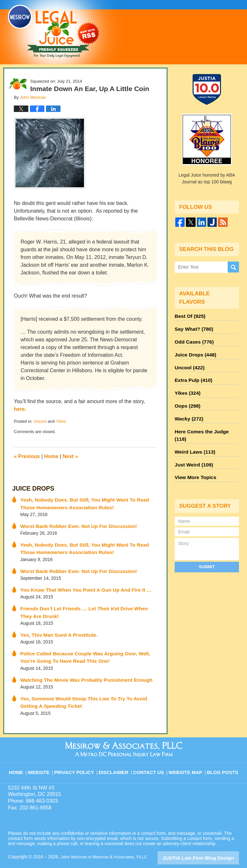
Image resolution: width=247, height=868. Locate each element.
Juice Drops (31, 488)
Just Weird (192, 443)
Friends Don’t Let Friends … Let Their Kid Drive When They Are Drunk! (88, 605)
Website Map (186, 756)
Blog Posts (222, 756)
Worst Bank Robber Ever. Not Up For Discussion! (73, 523)
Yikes (61, 421)
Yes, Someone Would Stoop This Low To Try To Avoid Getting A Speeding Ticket (88, 691)
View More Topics (193, 455)
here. (20, 409)
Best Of (188, 316)
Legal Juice (54, 31)
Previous (27, 456)
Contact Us (151, 756)
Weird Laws (193, 431)
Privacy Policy (79, 756)
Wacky (188, 408)
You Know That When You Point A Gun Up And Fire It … (80, 584)
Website (44, 756)
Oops (186, 397)
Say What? (192, 327)
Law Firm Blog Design (208, 845)
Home (51, 456)
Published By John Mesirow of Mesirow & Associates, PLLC (181, 28)
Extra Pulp (192, 374)
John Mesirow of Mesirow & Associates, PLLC (107, 845)
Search (233, 267)
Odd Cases (192, 339)
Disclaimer (116, 756)
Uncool (40, 421)
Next (70, 456)
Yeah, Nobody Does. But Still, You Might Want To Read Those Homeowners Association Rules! (86, 502)
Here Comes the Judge (205, 420)
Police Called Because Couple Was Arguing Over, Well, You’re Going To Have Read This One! (86, 648)
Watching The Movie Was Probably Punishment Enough (80, 669)
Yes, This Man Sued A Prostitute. (55, 627)
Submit (207, 543)
